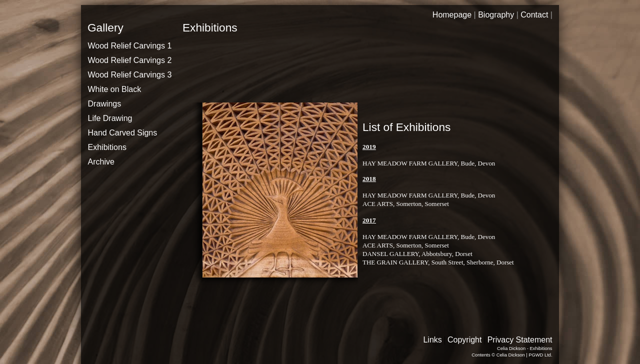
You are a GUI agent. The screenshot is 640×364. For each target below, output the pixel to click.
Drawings (105, 104)
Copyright (464, 340)
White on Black (115, 89)
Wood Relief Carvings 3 (130, 75)
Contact (534, 15)
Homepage (452, 15)
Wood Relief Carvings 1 (130, 46)
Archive (101, 162)
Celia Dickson (511, 355)
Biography (496, 15)
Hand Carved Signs (123, 133)
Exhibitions (107, 147)
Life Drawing (110, 118)
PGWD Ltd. (540, 355)
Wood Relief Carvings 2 (130, 60)
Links (432, 340)
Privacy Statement (520, 340)
